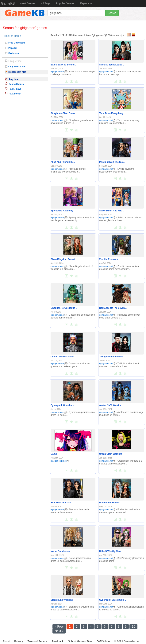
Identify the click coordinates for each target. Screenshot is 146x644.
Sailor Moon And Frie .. (112, 211)
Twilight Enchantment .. (112, 357)
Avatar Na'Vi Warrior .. (111, 405)
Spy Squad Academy (62, 211)
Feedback (58, 641)
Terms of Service (37, 641)
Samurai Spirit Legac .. (111, 65)
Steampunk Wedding (62, 600)
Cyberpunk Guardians (62, 405)
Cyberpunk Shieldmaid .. (113, 600)
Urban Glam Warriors (111, 454)
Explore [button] (86, 3)
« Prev (59, 627)
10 (133, 627)
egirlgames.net (59, 72)
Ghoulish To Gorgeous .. (64, 308)
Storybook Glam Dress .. (64, 113)
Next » (59, 631)
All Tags (46, 3)
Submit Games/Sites (80, 641)
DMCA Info (103, 641)
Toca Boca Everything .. (112, 113)
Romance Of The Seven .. (113, 308)
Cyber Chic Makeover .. (63, 357)
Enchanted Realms (109, 503)
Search (112, 13)
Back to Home (13, 36)
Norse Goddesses (60, 551)
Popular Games (65, 3)
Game (54, 454)
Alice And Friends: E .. (63, 162)
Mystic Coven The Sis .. (112, 162)
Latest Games (27, 3)
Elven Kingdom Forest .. (64, 259)
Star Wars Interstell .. (62, 503)
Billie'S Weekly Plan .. (111, 551)
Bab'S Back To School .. (63, 65)
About (6, 641)
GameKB (8, 3)
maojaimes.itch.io (60, 461)
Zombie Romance (109, 259)
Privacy (19, 641)
